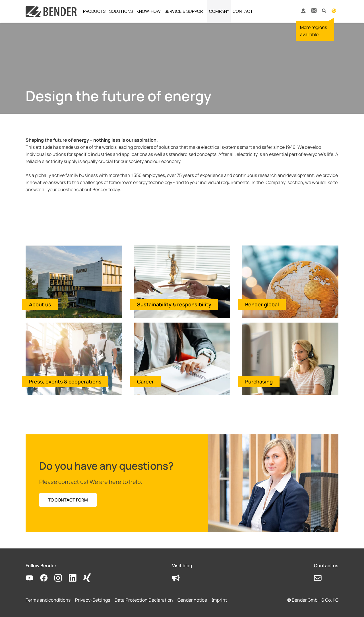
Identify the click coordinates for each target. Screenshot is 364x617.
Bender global (262, 304)
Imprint (219, 600)
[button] (324, 10)
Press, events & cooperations (65, 381)
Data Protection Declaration (144, 600)
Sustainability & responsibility (174, 304)
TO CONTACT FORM (68, 500)
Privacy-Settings (93, 600)
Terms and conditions (48, 600)
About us (40, 304)
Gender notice (192, 600)
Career (145, 381)
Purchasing (259, 381)
